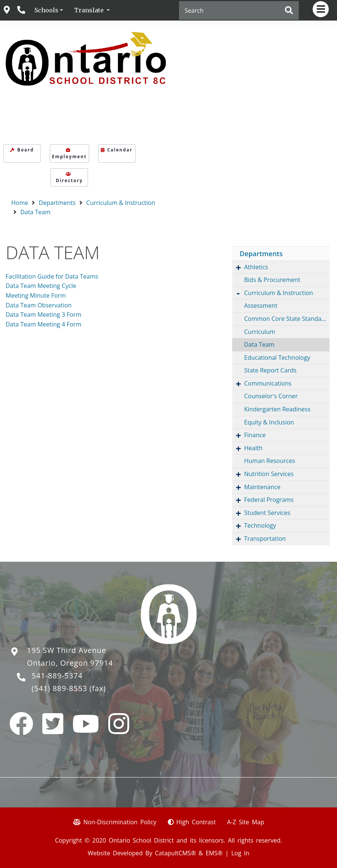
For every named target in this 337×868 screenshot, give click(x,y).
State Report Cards (270, 370)
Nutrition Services (269, 474)
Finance (255, 435)
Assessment (261, 306)
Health (253, 448)
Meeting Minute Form (36, 295)
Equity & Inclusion (269, 422)
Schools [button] (46, 10)
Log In (240, 853)
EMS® (214, 853)
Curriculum (260, 332)
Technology (260, 525)
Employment (69, 154)
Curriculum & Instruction (121, 203)
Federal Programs (269, 500)
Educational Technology (277, 358)
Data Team (35, 212)
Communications (268, 383)
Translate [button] (90, 10)
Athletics (256, 267)
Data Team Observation (39, 305)
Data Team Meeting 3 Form (43, 315)
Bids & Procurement (272, 280)
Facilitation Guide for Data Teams (52, 276)
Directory (69, 178)
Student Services (267, 513)
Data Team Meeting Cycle (41, 286)
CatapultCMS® (175, 853)
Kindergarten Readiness (277, 409)
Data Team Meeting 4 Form (43, 324)
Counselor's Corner (271, 396)
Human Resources (270, 461)
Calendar (117, 150)
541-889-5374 (57, 676)
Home (20, 203)
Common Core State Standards (287, 319)
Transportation (265, 539)
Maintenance (262, 487)
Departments (57, 203)
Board (22, 150)
